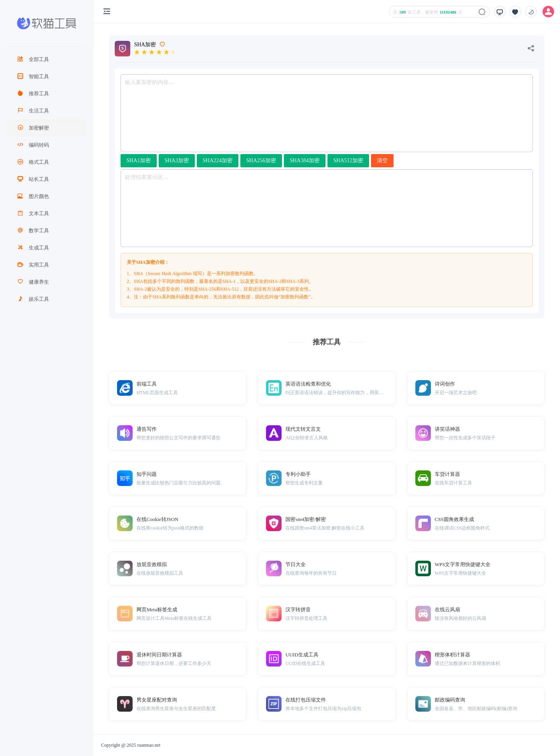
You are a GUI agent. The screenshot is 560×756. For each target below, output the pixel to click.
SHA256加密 (261, 160)
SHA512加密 (348, 160)
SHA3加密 (177, 160)
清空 (382, 160)
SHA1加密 (139, 160)
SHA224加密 (218, 160)
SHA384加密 (305, 160)
